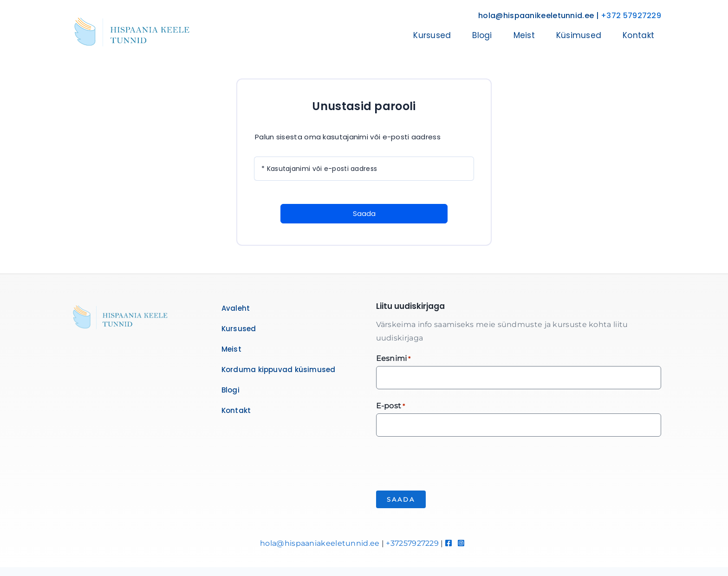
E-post (391, 406)
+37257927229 (412, 543)
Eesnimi (393, 359)
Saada (364, 213)
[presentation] (447, 462)
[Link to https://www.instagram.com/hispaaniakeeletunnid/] (461, 543)
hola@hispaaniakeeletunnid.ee (320, 543)
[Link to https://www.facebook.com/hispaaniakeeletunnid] (448, 543)
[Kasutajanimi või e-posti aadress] (364, 169)
